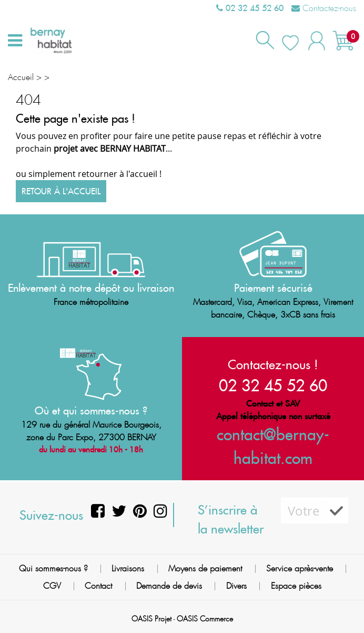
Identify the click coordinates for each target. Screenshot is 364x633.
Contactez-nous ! (273, 364)
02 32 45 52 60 (250, 8)
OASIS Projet (151, 619)
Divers (236, 586)
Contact (98, 586)
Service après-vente (300, 568)
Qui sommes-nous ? (53, 568)
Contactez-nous (324, 8)
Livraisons (128, 568)
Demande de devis (169, 586)
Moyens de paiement (205, 568)
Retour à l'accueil (61, 191)
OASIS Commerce (205, 619)
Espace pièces (296, 586)
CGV (52, 586)
